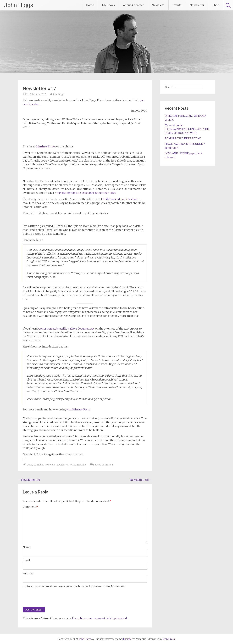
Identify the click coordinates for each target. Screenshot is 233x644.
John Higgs (19, 5)
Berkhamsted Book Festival (120, 199)
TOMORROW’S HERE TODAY (183, 138)
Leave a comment (103, 465)
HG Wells (50, 465)
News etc (158, 5)
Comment (30, 507)
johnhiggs (59, 94)
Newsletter (197, 5)
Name (27, 547)
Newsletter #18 (141, 480)
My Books (109, 5)
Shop (216, 5)
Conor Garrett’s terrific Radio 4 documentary (66, 329)
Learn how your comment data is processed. (100, 618)
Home (90, 5)
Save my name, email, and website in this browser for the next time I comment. (76, 586)
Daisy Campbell (36, 465)
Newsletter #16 (29, 480)
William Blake (78, 465)
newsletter (63, 465)
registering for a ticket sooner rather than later (86, 193)
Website (28, 573)
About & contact (133, 5)
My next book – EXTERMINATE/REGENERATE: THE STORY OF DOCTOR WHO (187, 129)
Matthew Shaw (45, 146)
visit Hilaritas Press (78, 409)
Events (177, 5)
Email (26, 560)
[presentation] (45, 597)
